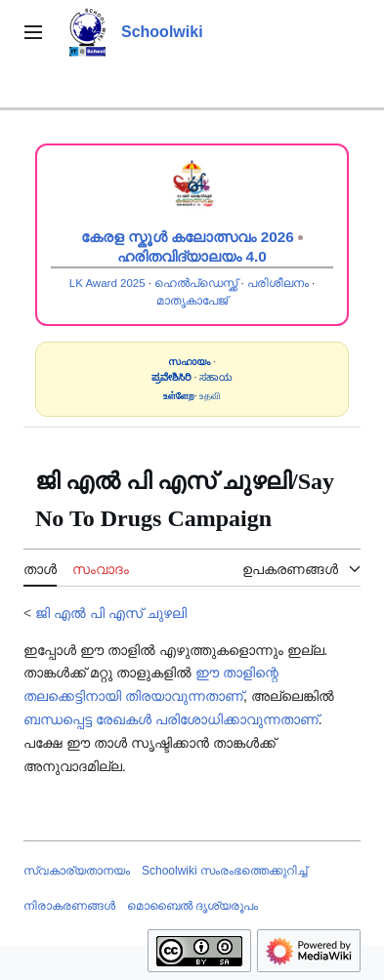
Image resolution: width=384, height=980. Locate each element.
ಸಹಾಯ (216, 377)
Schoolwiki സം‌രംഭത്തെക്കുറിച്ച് (224, 871)
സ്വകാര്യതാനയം (77, 871)
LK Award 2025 (107, 283)
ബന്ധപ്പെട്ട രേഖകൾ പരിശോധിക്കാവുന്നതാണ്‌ (171, 719)
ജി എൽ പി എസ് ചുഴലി (111, 613)
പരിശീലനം (278, 283)
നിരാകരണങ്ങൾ (69, 906)
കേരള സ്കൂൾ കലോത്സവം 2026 (188, 237)
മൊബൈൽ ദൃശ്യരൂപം (192, 906)
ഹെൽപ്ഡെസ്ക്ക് (196, 283)
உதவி (210, 396)
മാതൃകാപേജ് (192, 301)
